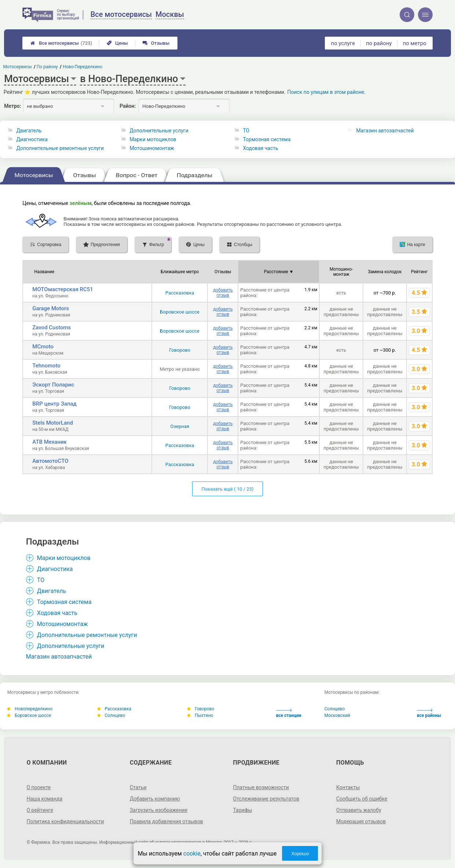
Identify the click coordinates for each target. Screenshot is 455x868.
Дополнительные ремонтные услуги (60, 148)
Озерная (180, 426)
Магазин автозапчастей (385, 131)
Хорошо (300, 854)
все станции (289, 713)
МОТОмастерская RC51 (63, 289)
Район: (128, 106)
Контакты (348, 787)
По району (47, 67)
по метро (415, 43)
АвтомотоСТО (50, 461)
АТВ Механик (49, 442)
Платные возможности (261, 787)
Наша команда (44, 799)
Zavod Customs (52, 327)
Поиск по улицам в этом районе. (326, 92)
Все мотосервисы (61, 43)
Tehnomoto (46, 366)
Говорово (180, 350)
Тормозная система (267, 139)
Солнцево (111, 715)
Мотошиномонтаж (152, 148)
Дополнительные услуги (159, 131)
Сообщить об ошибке (362, 799)
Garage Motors (51, 308)
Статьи (138, 787)
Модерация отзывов (361, 821)
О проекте (38, 787)
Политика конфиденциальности (65, 821)
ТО (246, 131)
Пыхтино (200, 715)
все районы (429, 713)
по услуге (343, 43)
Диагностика (32, 139)
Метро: (12, 106)
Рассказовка (180, 293)
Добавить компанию (155, 799)
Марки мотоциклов (153, 139)
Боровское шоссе (180, 312)
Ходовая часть (260, 148)
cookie (192, 854)
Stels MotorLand (53, 423)
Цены (117, 43)
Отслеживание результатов (266, 799)
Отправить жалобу (359, 810)
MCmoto (43, 347)
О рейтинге (40, 810)
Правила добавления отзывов (166, 821)
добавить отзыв (223, 293)
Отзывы (156, 43)
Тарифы (243, 810)
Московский (337, 715)
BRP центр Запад (54, 404)
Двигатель (29, 131)
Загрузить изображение (159, 810)
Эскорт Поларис (53, 385)
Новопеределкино (30, 709)
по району (379, 43)
